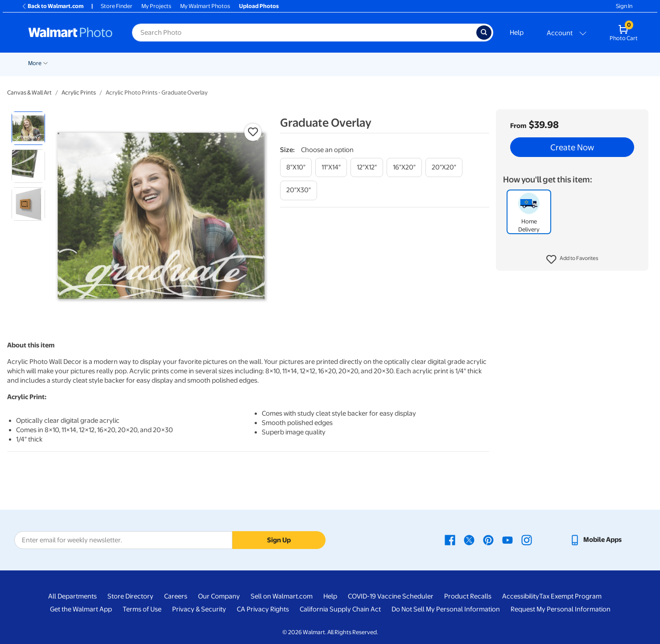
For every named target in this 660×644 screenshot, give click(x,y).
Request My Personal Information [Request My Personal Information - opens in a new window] (561, 609)
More (622, 63)
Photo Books (438, 63)
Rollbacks (37, 63)
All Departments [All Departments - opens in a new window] (72, 596)
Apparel (507, 63)
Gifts (476, 63)
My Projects (156, 6)
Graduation (112, 63)
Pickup (173, 63)
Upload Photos (259, 6)
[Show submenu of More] (632, 62)
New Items (74, 63)
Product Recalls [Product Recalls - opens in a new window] (468, 596)
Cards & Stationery (251, 63)
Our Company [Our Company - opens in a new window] (219, 596)
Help (517, 33)
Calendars (587, 63)
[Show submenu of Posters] (314, 62)
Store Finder (117, 6)
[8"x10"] (296, 167)
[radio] (28, 128)
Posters (300, 63)
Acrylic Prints (79, 93)
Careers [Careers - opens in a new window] (176, 596)
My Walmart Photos (205, 6)
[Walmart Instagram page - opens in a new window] (527, 540)
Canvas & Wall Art (347, 63)
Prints (205, 63)
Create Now (572, 147)
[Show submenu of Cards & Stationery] (279, 62)
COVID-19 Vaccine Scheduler (391, 596)
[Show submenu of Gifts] (486, 62)
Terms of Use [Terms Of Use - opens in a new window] (142, 609)
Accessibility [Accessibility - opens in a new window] (521, 596)
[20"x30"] (299, 190)
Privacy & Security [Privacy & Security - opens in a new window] (199, 609)
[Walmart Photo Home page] (70, 33)
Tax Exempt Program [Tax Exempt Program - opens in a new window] (570, 596)
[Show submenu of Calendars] (604, 62)
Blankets (395, 63)
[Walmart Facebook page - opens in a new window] (450, 540)
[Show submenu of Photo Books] (458, 62)
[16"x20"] (404, 167)
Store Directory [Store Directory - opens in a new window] (130, 596)
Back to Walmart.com (52, 6)
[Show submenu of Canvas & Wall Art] (373, 62)
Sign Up (279, 540)
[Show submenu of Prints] (216, 62)
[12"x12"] (367, 167)
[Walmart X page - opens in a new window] (469, 540)
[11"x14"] (331, 167)
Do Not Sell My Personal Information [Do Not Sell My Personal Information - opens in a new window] (446, 609)
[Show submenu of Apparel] (521, 62)
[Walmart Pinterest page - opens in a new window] (488, 540)
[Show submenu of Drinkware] (563, 62)
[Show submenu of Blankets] (410, 62)
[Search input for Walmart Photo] (304, 33)
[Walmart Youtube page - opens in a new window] (507, 540)
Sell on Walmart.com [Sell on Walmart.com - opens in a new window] (282, 596)
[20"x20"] (444, 167)
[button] (572, 260)
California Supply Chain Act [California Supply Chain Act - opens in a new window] (340, 609)
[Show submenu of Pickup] (186, 62)
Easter (146, 63)
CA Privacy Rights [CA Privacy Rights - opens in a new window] (263, 609)
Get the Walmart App (81, 609)
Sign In (624, 6)
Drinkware (546, 63)
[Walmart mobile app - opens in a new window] (596, 540)
